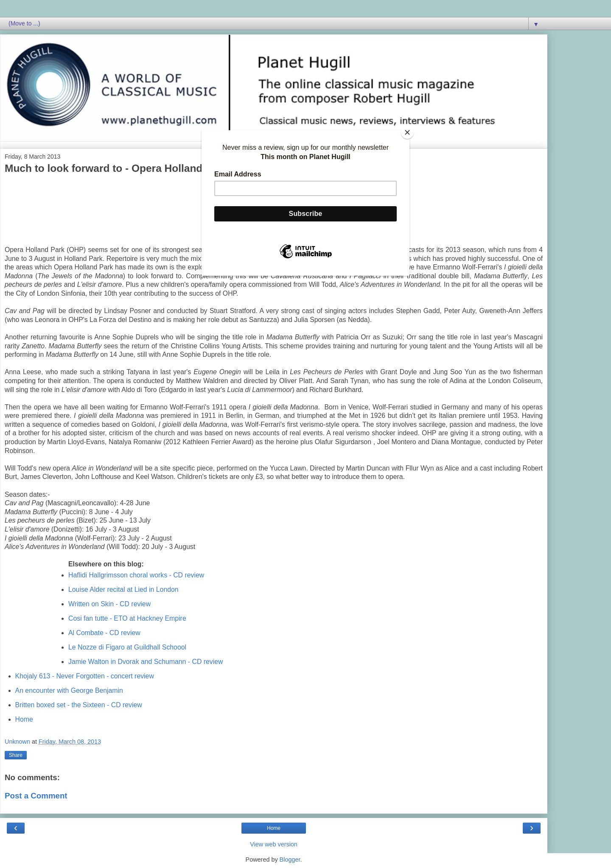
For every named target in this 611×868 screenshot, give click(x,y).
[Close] (407, 132)
